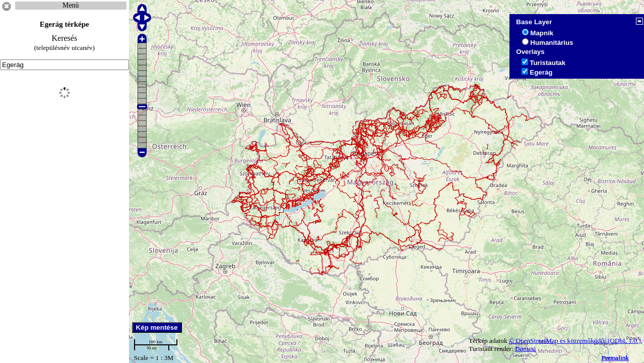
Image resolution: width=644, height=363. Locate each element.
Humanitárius (552, 43)
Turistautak (548, 63)
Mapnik (542, 33)
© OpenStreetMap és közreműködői (558, 341)
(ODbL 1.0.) (624, 341)
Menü (71, 5)
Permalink (615, 358)
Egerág (541, 72)
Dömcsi (525, 349)
